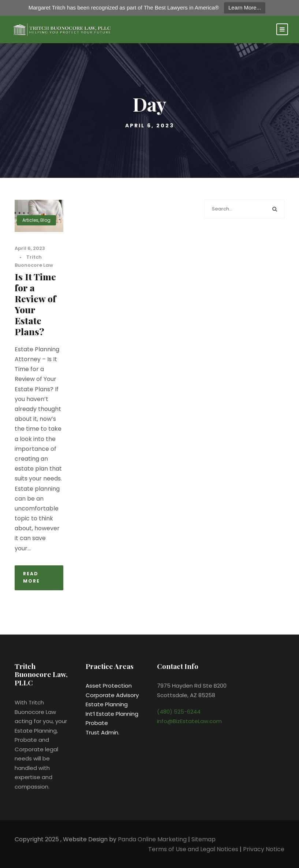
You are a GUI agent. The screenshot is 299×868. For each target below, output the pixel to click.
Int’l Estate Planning (112, 714)
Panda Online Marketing (153, 839)
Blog (45, 220)
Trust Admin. (102, 732)
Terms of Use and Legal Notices (193, 849)
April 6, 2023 (30, 248)
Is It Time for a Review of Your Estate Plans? (35, 304)
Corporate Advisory (112, 695)
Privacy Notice (264, 849)
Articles (30, 220)
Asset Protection (109, 686)
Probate (97, 723)
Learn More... (245, 8)
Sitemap (203, 839)
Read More (31, 577)
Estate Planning (107, 704)
